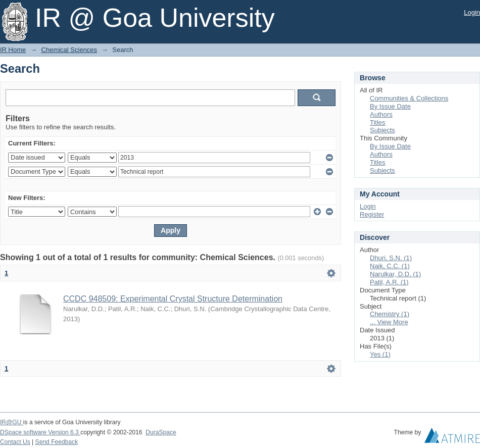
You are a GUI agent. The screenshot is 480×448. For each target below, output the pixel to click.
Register (372, 214)
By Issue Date (390, 106)
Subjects (382, 130)
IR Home (13, 50)
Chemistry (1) (390, 314)
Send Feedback (57, 442)
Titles (378, 122)
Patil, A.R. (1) (389, 282)
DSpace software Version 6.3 (40, 432)
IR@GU (12, 422)
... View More (389, 322)
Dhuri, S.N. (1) (391, 258)
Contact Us (15, 442)
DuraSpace (161, 432)
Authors (381, 114)
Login (472, 12)
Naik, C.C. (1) (390, 266)
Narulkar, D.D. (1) (395, 274)
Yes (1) (380, 354)
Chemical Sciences (69, 50)
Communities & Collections (409, 98)
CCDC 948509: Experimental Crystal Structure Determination (173, 299)
